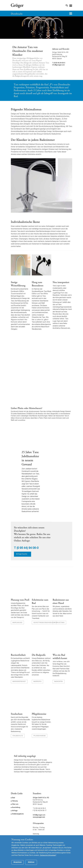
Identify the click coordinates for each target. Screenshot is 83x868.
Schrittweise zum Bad (40, 601)
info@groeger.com (58, 65)
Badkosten (59, 682)
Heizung (15, 801)
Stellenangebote (18, 814)
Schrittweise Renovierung (44, 623)
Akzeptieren (18, 862)
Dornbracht (17, 14)
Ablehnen (31, 862)
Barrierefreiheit (18, 655)
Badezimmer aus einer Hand (61, 601)
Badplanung (17, 623)
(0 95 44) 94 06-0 (28, 548)
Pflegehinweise (39, 714)
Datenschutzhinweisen (48, 855)
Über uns (15, 804)
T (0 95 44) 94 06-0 (59, 63)
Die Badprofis (39, 655)
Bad (14, 798)
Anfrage (15, 811)
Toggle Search (67, 5)
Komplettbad (59, 623)
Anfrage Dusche (22, 554)
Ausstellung (16, 808)
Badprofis (37, 682)
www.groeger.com (39, 817)
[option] (41, 28)
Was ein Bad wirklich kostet (60, 657)
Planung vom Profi (20, 600)
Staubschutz (17, 714)
